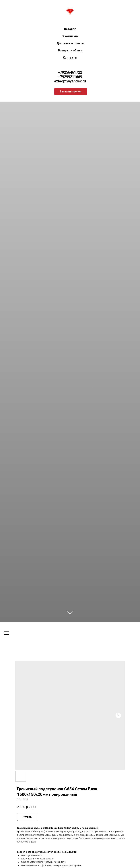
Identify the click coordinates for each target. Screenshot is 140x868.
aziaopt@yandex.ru (70, 81)
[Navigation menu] (6, 633)
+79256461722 (70, 72)
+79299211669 (70, 77)
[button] (71, 92)
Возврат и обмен (70, 50)
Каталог (70, 29)
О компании (70, 36)
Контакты (70, 58)
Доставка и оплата (70, 43)
